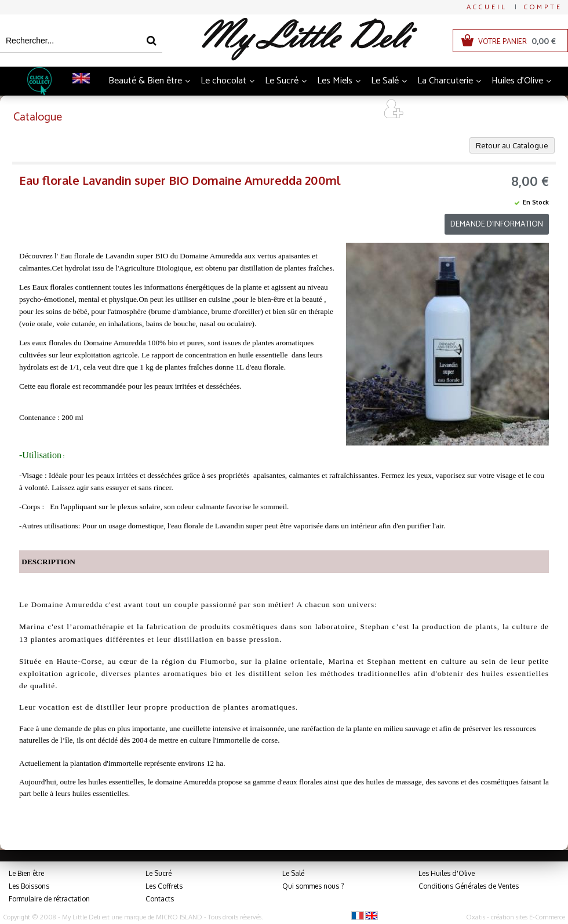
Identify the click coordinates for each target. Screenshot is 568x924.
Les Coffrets (164, 886)
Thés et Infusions (252, 110)
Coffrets (319, 110)
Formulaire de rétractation (49, 899)
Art (359, 110)
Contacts (160, 899)
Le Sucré (282, 81)
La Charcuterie (445, 81)
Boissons (183, 110)
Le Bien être (26, 873)
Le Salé (385, 81)
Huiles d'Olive (517, 81)
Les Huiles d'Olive (447, 873)
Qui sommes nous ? (313, 886)
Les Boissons (29, 886)
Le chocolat (223, 81)
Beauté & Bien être (145, 81)
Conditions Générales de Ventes (469, 886)
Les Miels (335, 81)
